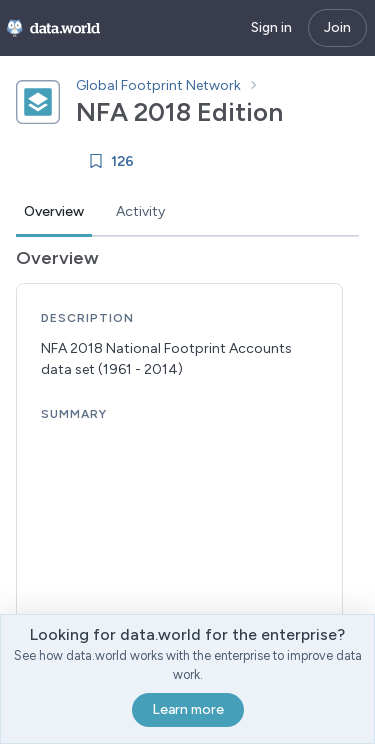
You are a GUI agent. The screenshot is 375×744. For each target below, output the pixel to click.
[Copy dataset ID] (301, 112)
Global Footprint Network (158, 85)
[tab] (54, 213)
